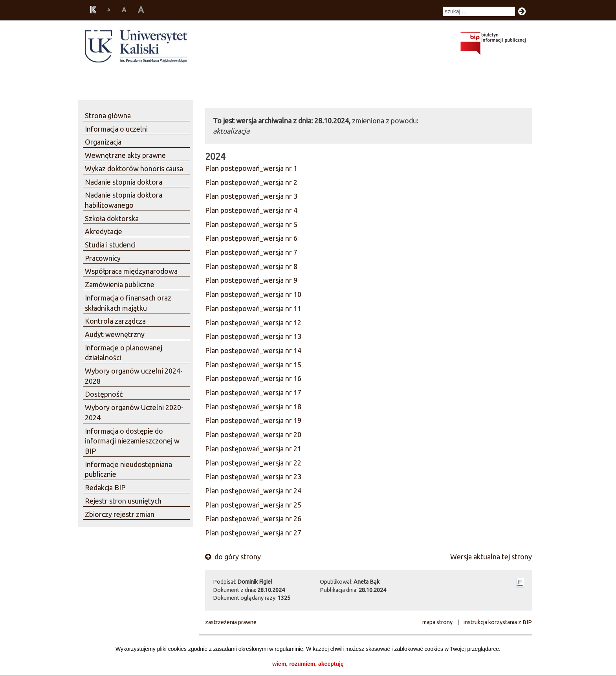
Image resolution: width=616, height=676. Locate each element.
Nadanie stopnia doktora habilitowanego (124, 200)
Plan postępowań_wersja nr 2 (251, 182)
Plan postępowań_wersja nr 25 (253, 505)
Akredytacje (104, 231)
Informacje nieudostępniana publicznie (128, 469)
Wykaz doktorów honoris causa (134, 169)
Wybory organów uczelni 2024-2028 (134, 376)
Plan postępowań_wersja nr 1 (251, 168)
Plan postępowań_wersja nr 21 (253, 449)
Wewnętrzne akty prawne (125, 155)
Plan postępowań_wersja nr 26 (253, 518)
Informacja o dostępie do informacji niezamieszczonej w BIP (132, 441)
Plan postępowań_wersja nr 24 (253, 491)
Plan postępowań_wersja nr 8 (251, 266)
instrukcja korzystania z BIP (498, 622)
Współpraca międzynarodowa (131, 271)
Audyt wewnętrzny (115, 334)
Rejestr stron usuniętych (123, 501)
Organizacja (103, 142)
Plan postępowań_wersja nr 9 (251, 280)
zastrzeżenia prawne (231, 622)
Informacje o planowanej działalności (124, 353)
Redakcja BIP (105, 487)
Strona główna (108, 115)
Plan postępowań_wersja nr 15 (253, 365)
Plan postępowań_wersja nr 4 (251, 210)
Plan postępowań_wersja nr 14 (253, 350)
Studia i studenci (110, 245)
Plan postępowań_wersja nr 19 (253, 420)
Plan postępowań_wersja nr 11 (253, 308)
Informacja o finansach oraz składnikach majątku (128, 303)
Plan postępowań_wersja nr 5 (251, 224)
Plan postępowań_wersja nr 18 (253, 407)
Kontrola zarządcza (115, 321)
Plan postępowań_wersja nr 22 (253, 463)
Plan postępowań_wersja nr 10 (253, 294)
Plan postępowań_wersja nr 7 (251, 252)
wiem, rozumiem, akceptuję (308, 664)
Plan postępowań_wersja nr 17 (253, 392)
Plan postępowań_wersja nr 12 (253, 322)
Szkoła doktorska (112, 218)
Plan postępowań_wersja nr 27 (253, 533)
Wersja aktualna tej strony (491, 557)
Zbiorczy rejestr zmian (120, 514)
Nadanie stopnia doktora (124, 182)
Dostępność (104, 394)
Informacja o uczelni (116, 129)
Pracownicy (103, 258)
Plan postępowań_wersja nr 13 (253, 336)
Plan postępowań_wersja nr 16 (253, 378)
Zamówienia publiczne (120, 284)
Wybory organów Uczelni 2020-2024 (134, 412)
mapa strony (437, 622)
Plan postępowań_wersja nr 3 (251, 196)
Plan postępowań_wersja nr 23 (253, 476)
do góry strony (233, 557)
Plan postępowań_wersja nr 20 (253, 434)
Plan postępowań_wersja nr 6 (251, 238)
